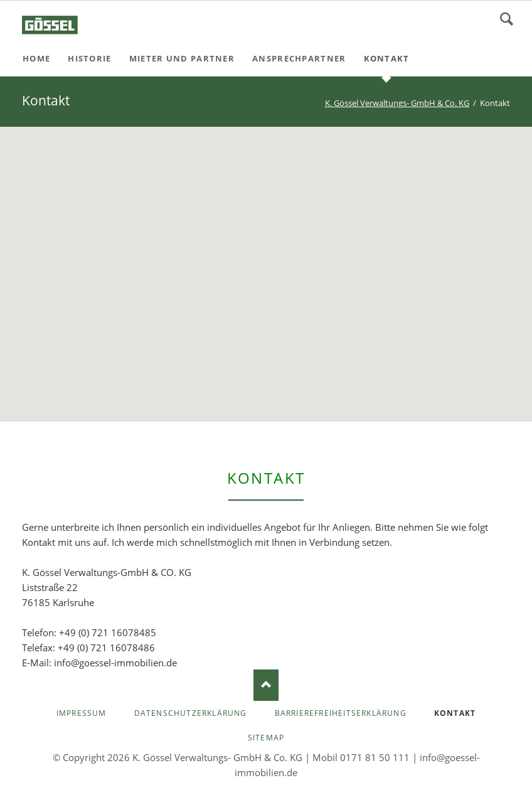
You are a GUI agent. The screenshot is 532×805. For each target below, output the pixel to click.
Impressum (82, 713)
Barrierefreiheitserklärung (341, 713)
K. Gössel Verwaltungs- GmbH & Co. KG (397, 103)
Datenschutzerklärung (191, 713)
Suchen (507, 19)
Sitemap (266, 738)
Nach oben (266, 685)
